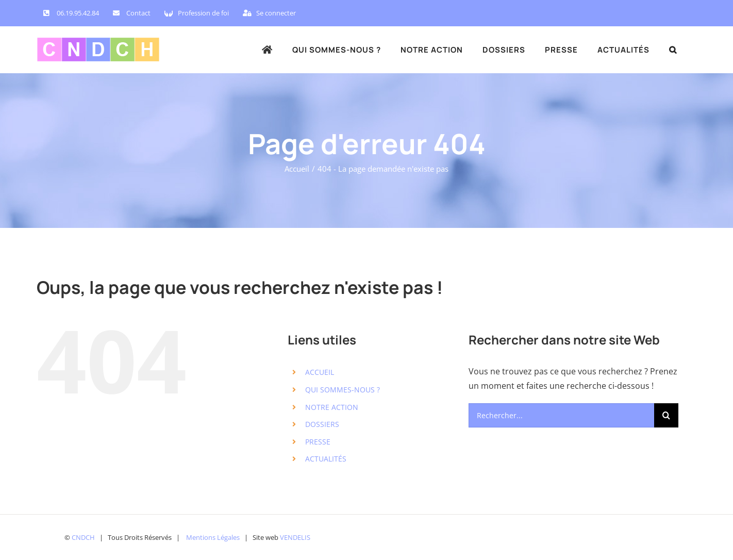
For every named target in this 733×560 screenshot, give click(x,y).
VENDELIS (295, 537)
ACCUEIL (320, 372)
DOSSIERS (322, 424)
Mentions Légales (213, 537)
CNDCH (83, 537)
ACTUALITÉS (326, 459)
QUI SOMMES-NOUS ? (343, 390)
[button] (673, 50)
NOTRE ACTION (332, 407)
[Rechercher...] (561, 415)
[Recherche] (666, 415)
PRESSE (318, 442)
